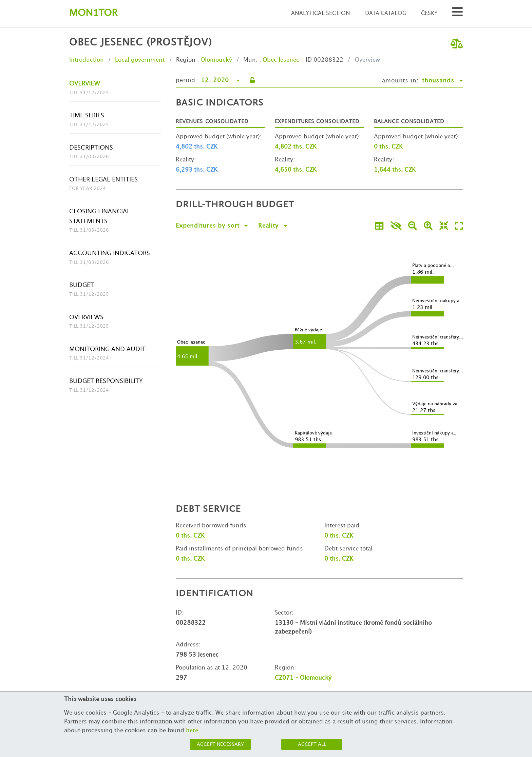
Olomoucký (216, 60)
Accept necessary (220, 744)
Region (186, 60)
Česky (429, 13)
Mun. (250, 60)
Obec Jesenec (281, 60)
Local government (140, 60)
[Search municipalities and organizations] (458, 14)
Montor (93, 13)
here (192, 731)
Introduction (87, 60)
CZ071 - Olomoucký (303, 678)
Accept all (312, 744)
